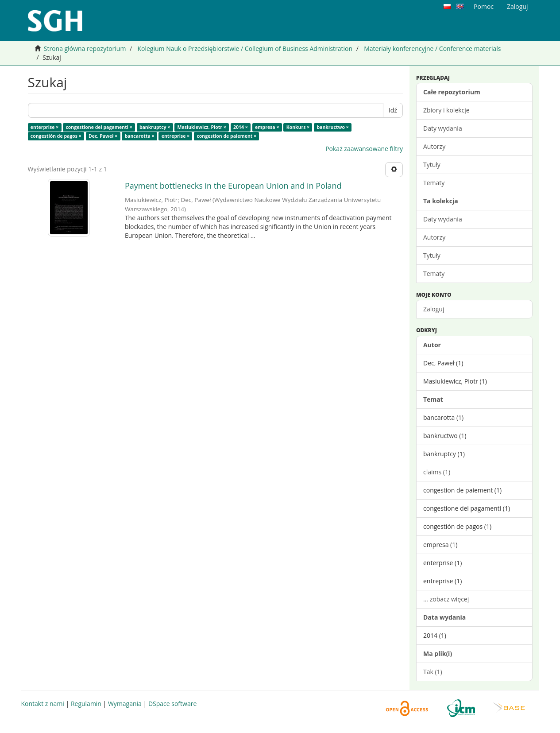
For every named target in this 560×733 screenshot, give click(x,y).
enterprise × (44, 127)
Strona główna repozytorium (85, 48)
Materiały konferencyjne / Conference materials (432, 48)
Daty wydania (443, 128)
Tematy (434, 183)
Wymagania (125, 704)
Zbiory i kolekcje (446, 110)
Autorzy (434, 146)
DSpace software (172, 704)
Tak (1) (433, 672)
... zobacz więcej (446, 599)
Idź (393, 110)
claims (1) (437, 472)
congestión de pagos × (56, 136)
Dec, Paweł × (103, 136)
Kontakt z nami (43, 704)
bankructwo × (332, 127)
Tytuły (432, 165)
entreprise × (176, 136)
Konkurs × (298, 127)
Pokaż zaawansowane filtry (364, 149)
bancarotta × (139, 136)
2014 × (241, 127)
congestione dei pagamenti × (99, 127)
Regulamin (86, 704)
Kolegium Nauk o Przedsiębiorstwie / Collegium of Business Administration (245, 48)
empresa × (267, 127)
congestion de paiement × (226, 136)
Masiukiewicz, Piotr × (201, 127)
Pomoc (484, 6)
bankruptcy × (155, 127)
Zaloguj (434, 309)
